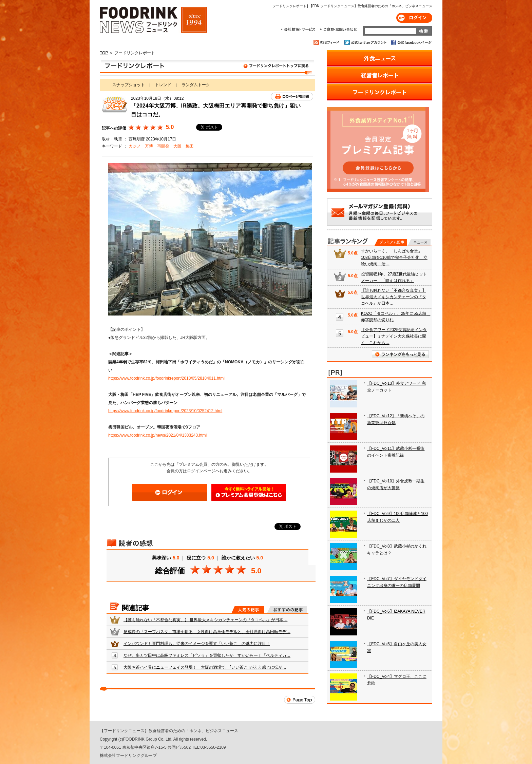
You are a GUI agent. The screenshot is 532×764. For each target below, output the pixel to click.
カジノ (135, 146)
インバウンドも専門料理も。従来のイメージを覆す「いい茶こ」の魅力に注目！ (197, 644)
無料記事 (419, 242)
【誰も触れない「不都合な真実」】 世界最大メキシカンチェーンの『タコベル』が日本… (205, 620)
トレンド (163, 85)
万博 (149, 146)
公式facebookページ (411, 42)
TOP (104, 53)
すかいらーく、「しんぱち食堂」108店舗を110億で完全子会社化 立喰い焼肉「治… (394, 257)
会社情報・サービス (299, 30)
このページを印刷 (292, 97)
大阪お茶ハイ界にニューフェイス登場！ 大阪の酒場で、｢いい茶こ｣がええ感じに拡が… (205, 667)
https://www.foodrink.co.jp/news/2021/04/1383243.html (157, 435)
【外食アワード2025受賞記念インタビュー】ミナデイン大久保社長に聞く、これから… (394, 336)
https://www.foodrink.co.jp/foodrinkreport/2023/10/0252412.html (165, 411)
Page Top (300, 700)
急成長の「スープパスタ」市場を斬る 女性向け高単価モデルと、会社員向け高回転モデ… (207, 632)
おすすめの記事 (287, 610)
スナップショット (129, 85)
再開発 (163, 146)
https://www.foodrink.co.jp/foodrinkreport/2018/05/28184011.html (166, 378)
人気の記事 (248, 610)
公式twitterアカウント (366, 42)
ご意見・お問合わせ (338, 30)
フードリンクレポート (207, 67)
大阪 (177, 146)
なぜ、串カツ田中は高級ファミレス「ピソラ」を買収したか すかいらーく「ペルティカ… (207, 655)
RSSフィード (327, 42)
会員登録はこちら (249, 492)
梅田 (190, 146)
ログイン (414, 18)
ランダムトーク (196, 85)
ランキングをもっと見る (400, 354)
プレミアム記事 (391, 242)
